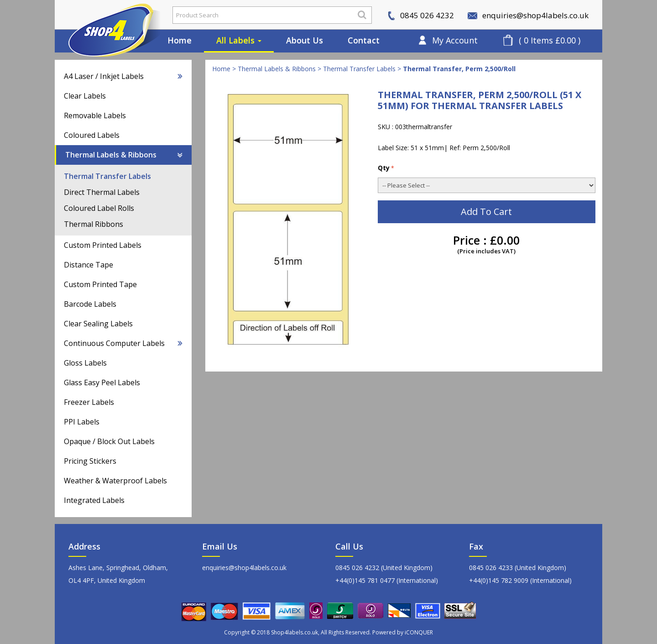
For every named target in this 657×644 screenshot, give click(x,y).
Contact (364, 40)
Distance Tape (89, 265)
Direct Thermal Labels (102, 192)
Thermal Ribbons (94, 224)
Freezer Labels (89, 402)
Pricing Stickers (90, 461)
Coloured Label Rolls (99, 208)
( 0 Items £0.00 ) (550, 40)
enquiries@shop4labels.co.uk (528, 15)
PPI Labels (82, 422)
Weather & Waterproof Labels (115, 481)
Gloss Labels (85, 363)
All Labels (239, 40)
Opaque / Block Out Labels (109, 441)
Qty (386, 168)
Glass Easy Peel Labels (102, 382)
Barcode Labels (90, 304)
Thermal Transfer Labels (107, 176)
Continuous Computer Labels (123, 343)
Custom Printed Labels (103, 245)
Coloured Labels (92, 135)
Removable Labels (95, 115)
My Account (455, 40)
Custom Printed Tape (100, 284)
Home (180, 40)
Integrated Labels (94, 500)
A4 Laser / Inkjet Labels (123, 76)
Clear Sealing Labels (98, 324)
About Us (305, 40)
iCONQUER (419, 632)
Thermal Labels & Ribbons (124, 155)
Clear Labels (85, 96)
